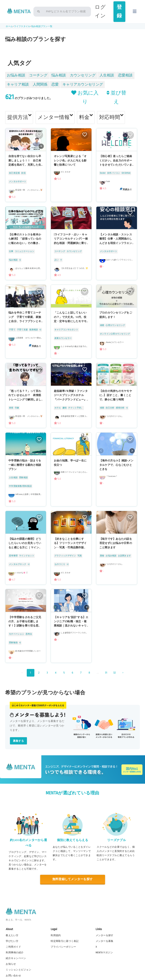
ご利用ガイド (13, 947)
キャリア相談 (18, 84)
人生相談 (107, 75)
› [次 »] (123, 673)
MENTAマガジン (104, 953)
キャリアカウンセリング (83, 84)
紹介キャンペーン (16, 958)
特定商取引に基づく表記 (65, 941)
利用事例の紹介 (15, 953)
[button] (41, 146)
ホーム (9, 26)
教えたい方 (12, 935)
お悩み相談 (16, 75)
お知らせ (11, 964)
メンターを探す (105, 935)
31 (106, 673)
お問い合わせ (13, 976)
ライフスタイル (22, 26)
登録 (119, 12)
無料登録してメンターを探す (72, 879)
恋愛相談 (125, 75)
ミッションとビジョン (18, 970)
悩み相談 (59, 75)
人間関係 (40, 84)
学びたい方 (12, 941)
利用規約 (56, 935)
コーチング (38, 75)
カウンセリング (83, 75)
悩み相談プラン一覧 (42, 26)
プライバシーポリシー (63, 947)
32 (115, 673)
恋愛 (55, 84)
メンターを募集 (105, 941)
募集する (18, 741)
